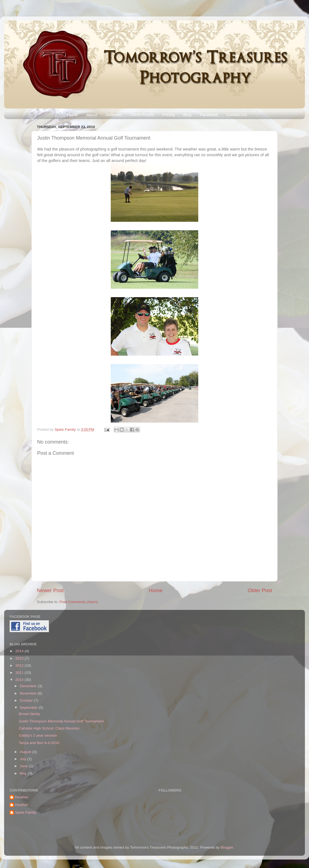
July (24, 759)
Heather (22, 797)
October (27, 700)
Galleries (114, 115)
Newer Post (50, 590)
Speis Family (66, 429)
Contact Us (237, 115)
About (92, 115)
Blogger (227, 847)
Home (72, 115)
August (26, 752)
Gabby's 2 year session (38, 735)
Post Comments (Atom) (79, 602)
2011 (20, 673)
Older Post (260, 590)
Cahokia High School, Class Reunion (49, 728)
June (24, 766)
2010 (20, 680)
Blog (187, 115)
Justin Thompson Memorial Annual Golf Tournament (61, 721)
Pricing (168, 115)
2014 (20, 651)
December (29, 686)
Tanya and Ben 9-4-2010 (39, 743)
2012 (20, 665)
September (29, 708)
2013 (20, 658)
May (24, 773)
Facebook (209, 115)
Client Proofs (142, 115)
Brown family (29, 714)
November (29, 693)
